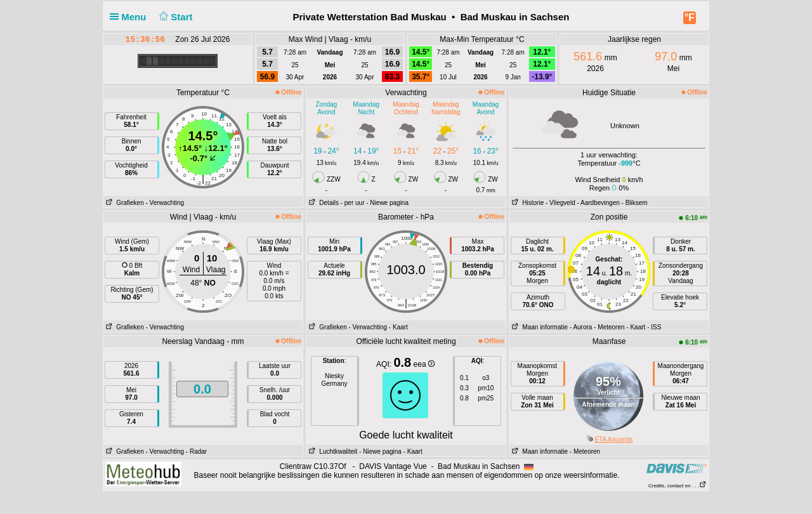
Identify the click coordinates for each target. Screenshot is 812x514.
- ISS (654, 327)
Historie (527, 203)
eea (424, 364)
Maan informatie (539, 327)
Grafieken (124, 203)
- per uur (353, 203)
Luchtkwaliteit (332, 451)
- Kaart (398, 327)
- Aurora (581, 327)
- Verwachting (165, 203)
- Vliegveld (560, 203)
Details (323, 203)
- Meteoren (609, 327)
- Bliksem (635, 203)
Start (175, 17)
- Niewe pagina (387, 203)
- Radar (196, 451)
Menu (131, 17)
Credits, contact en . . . (678, 486)
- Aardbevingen (599, 203)
